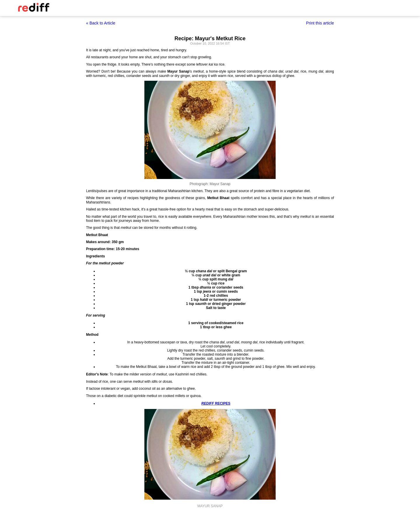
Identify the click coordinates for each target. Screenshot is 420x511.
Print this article (320, 23)
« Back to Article (101, 23)
